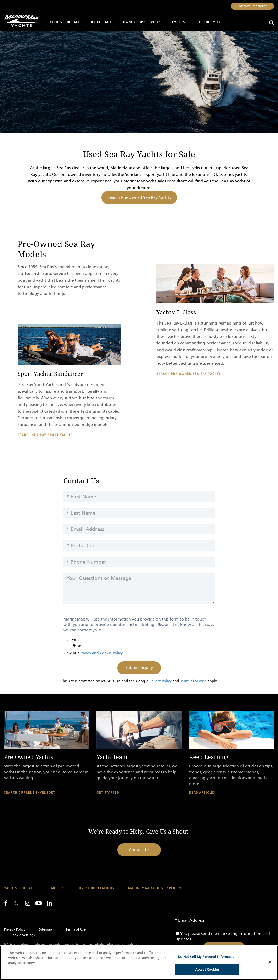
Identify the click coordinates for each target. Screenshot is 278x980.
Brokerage (101, 22)
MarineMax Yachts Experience (157, 888)
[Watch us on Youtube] (39, 903)
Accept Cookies (207, 969)
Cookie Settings (23, 935)
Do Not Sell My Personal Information (207, 957)
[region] (139, 963)
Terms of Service (193, 681)
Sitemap (45, 929)
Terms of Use (76, 929)
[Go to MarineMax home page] (20, 21)
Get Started (108, 793)
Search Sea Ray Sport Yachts (45, 435)
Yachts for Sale (65, 22)
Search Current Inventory (30, 793)
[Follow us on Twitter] (16, 904)
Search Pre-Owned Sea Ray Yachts (139, 197)
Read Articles (202, 793)
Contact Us (139, 850)
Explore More (209, 22)
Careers (56, 888)
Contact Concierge (252, 6)
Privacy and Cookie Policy (101, 653)
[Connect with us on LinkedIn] (49, 903)
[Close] (270, 962)
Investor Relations (96, 888)
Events (179, 22)
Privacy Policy (160, 681)
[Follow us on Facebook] (6, 903)
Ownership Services (142, 22)
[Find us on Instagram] (28, 903)
